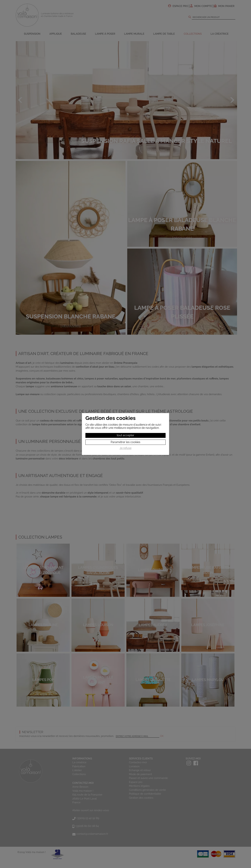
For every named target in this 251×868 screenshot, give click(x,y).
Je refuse (125, 448)
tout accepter (125, 435)
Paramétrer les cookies (125, 442)
